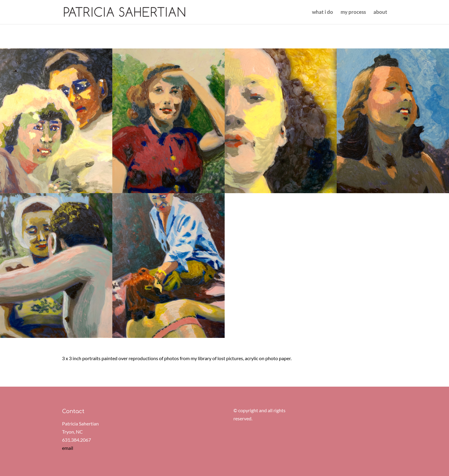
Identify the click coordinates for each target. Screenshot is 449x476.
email (68, 448)
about (380, 12)
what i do (323, 12)
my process (353, 12)
